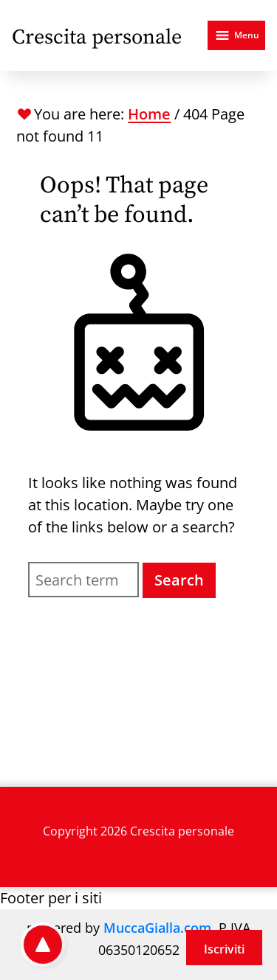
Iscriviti (224, 949)
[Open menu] (236, 35)
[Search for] (83, 580)
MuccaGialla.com (157, 928)
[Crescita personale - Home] (97, 35)
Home (149, 114)
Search (179, 580)
